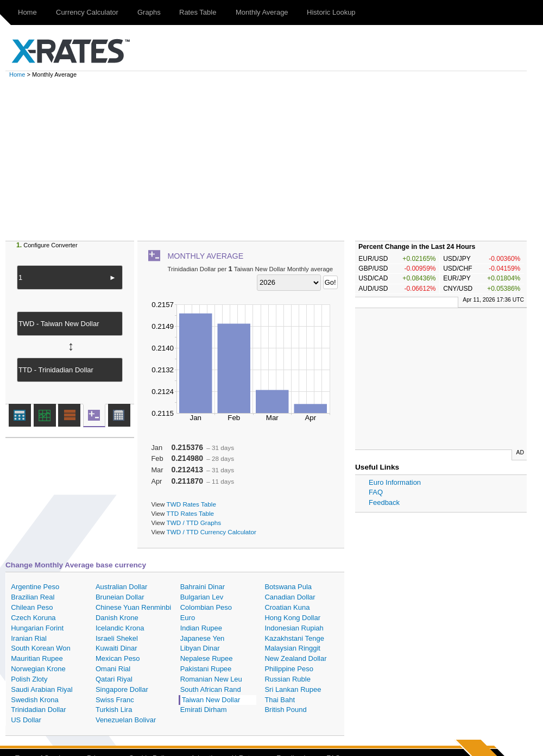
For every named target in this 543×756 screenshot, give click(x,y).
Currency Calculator (87, 12)
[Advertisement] (277, 159)
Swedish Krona (34, 700)
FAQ (376, 492)
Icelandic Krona (120, 628)
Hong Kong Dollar (292, 618)
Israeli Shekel (117, 638)
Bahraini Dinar (203, 587)
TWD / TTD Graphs (194, 523)
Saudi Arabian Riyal (42, 689)
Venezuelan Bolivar (126, 720)
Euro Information (395, 482)
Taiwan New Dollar (211, 700)
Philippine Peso (289, 669)
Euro (188, 618)
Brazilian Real (33, 597)
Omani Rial (113, 669)
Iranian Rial (29, 638)
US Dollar (26, 720)
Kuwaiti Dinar (116, 648)
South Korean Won (41, 648)
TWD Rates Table (191, 504)
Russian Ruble (288, 679)
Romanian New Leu (211, 679)
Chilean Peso (32, 607)
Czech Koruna (33, 618)
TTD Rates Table (190, 513)
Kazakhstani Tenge (294, 638)
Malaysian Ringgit (292, 648)
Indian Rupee (201, 628)
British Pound (285, 710)
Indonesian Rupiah (294, 628)
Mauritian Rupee (37, 658)
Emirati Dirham (204, 710)
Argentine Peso (35, 587)
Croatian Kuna (287, 607)
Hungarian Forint (37, 628)
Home (27, 12)
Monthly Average (262, 12)
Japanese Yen (203, 638)
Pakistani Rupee (206, 669)
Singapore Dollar (122, 689)
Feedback (384, 502)
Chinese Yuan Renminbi (133, 607)
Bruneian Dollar (120, 597)
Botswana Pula (288, 587)
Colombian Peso (206, 607)
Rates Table (198, 12)
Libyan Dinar (200, 648)
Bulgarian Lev (202, 597)
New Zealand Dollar (295, 658)
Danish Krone (117, 618)
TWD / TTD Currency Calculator (211, 532)
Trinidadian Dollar (38, 710)
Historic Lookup (331, 12)
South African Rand (211, 689)
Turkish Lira (114, 710)
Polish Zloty (29, 679)
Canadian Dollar (290, 597)
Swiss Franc (115, 700)
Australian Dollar (121, 587)
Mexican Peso (118, 658)
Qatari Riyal (114, 679)
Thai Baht (280, 700)
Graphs (149, 12)
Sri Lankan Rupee (293, 689)
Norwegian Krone (38, 669)
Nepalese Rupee (207, 658)
